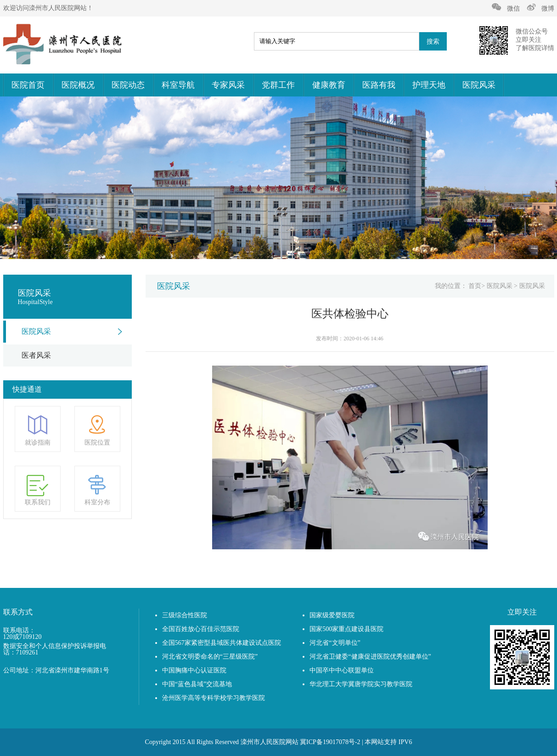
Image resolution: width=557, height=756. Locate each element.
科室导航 (178, 85)
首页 (475, 286)
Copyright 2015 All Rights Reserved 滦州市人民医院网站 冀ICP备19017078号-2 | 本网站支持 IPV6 (279, 742)
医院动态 (128, 85)
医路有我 (379, 85)
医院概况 (78, 85)
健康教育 (329, 85)
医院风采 (479, 85)
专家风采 (228, 85)
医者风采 (36, 355)
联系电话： (19, 631)
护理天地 (429, 85)
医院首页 (28, 85)
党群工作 (278, 85)
